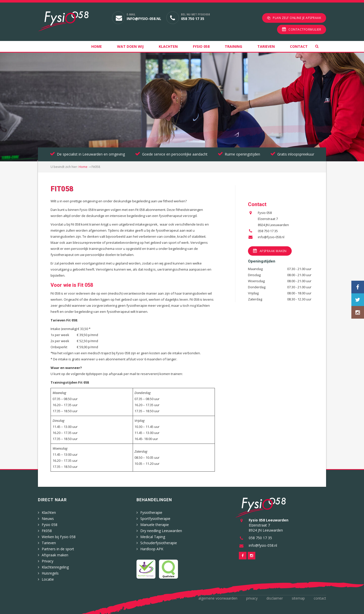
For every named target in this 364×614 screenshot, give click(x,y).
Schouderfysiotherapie (159, 543)
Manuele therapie (155, 525)
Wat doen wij (130, 46)
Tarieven (266, 46)
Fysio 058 (201, 46)
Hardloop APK (152, 549)
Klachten (168, 46)
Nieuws (48, 519)
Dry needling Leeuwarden (161, 531)
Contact (299, 46)
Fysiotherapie (151, 512)
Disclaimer (275, 598)
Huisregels (50, 573)
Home (97, 46)
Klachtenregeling (55, 567)
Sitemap (298, 598)
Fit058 (47, 531)
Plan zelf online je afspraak (297, 18)
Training (233, 46)
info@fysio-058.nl (144, 19)
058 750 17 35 (193, 19)
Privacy (48, 561)
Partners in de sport (58, 549)
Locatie (48, 579)
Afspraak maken (273, 251)
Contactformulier (305, 29)
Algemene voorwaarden (218, 598)
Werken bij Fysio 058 (59, 537)
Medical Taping (153, 537)
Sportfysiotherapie (155, 519)
